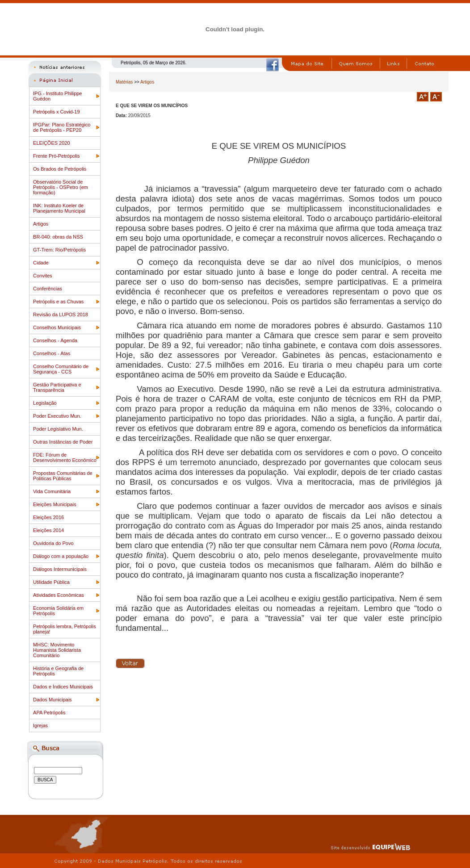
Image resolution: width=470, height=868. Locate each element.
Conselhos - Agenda (55, 340)
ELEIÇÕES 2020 (52, 143)
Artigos (41, 224)
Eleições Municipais (55, 504)
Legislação (45, 403)
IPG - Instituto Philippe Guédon (57, 96)
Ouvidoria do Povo (53, 543)
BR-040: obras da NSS (58, 237)
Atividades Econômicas (59, 595)
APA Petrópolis (49, 713)
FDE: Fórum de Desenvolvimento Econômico (65, 457)
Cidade (41, 263)
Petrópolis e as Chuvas (58, 302)
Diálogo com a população (61, 556)
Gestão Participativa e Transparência (57, 387)
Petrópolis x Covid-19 (57, 112)
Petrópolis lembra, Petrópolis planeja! (65, 629)
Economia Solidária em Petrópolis (58, 611)
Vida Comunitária (52, 491)
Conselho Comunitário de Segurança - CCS (61, 369)
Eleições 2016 (48, 517)
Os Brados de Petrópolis (60, 169)
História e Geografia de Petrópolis (58, 671)
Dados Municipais (52, 700)
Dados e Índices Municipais (63, 687)
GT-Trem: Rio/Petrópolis (59, 250)
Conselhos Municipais (57, 327)
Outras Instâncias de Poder (63, 442)
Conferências (48, 289)
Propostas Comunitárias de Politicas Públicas (63, 476)
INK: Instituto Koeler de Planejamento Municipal (59, 208)
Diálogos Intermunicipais (60, 569)
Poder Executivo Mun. (57, 416)
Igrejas (40, 725)
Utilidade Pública (51, 582)
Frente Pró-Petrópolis (57, 156)
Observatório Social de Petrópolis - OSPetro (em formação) (61, 187)
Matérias (124, 82)
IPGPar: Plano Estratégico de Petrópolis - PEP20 (62, 127)
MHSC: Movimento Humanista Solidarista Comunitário (57, 650)
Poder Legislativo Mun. (58, 429)
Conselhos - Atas (52, 353)
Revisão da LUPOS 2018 (61, 314)
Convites (43, 276)
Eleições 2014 (48, 530)
